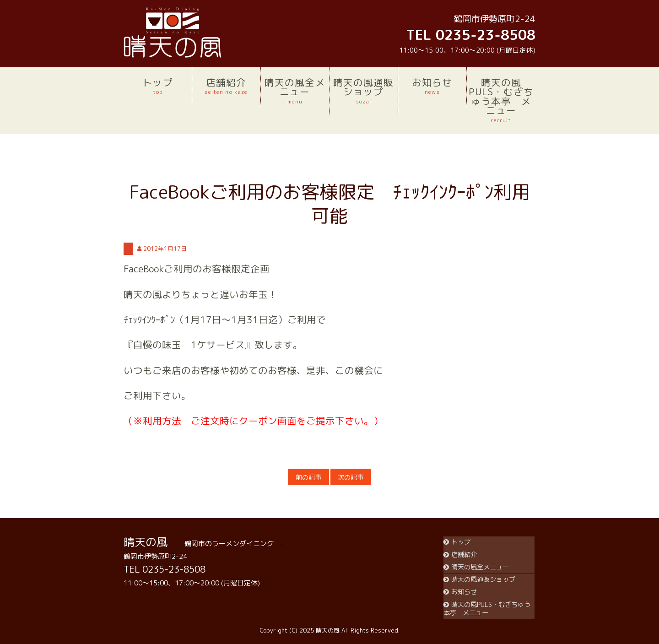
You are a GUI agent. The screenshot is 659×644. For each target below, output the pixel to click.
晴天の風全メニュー (295, 91)
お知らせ (432, 86)
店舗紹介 (226, 86)
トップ (158, 86)
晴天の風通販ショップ (364, 91)
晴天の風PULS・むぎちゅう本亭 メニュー (501, 100)
